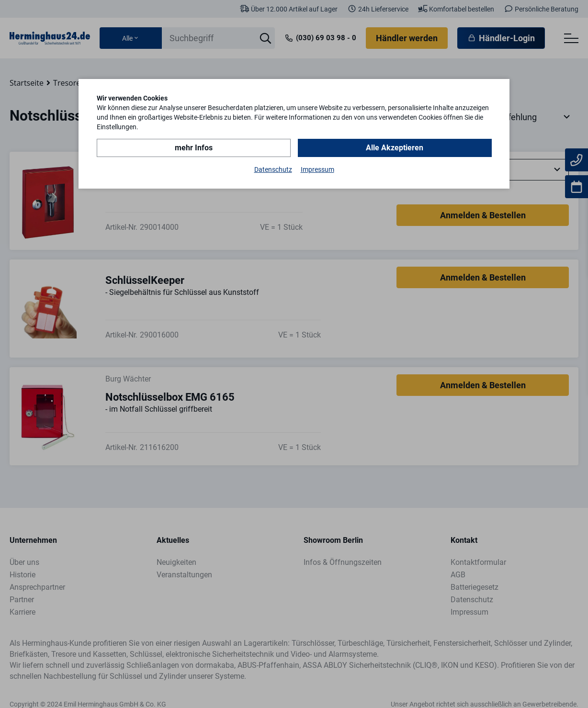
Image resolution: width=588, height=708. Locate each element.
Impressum (317, 169)
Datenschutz (273, 169)
